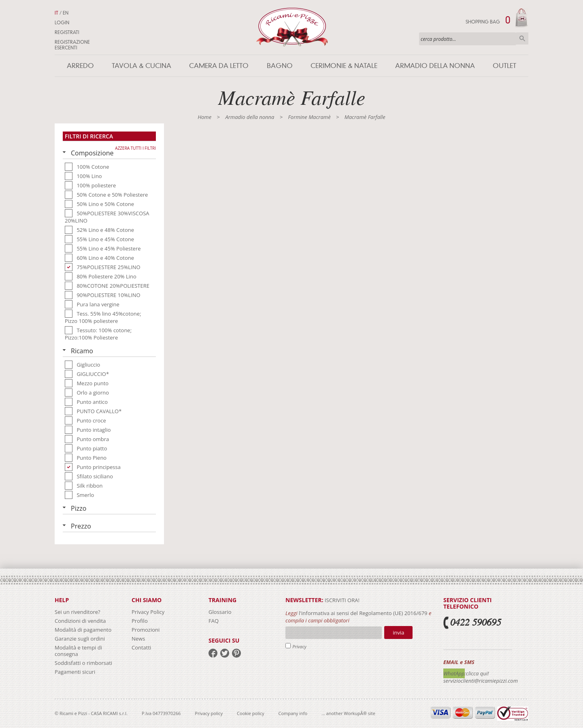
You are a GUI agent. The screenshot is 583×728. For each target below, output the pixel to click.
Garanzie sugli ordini (80, 639)
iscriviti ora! (342, 600)
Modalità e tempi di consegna (78, 651)
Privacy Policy (148, 612)
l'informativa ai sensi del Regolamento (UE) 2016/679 (363, 613)
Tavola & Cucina (141, 66)
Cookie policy (250, 713)
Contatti (141, 647)
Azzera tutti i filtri (135, 148)
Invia (398, 632)
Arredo (80, 66)
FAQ (214, 621)
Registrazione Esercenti (72, 45)
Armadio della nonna (435, 66)
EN (66, 13)
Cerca (522, 38)
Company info (293, 713)
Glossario (220, 612)
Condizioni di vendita (80, 621)
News (138, 639)
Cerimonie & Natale (344, 66)
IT (56, 13)
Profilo (140, 621)
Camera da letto (219, 66)
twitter (225, 653)
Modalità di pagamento (83, 630)
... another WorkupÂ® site (348, 713)
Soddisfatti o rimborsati (83, 663)
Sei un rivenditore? (78, 612)
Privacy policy (209, 713)
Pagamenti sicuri (75, 672)
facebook (213, 653)
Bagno (280, 66)
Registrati (67, 32)
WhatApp (454, 673)
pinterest (236, 653)
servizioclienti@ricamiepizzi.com (481, 681)
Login (62, 23)
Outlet (504, 66)
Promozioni (146, 630)
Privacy (299, 646)
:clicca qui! (477, 673)
